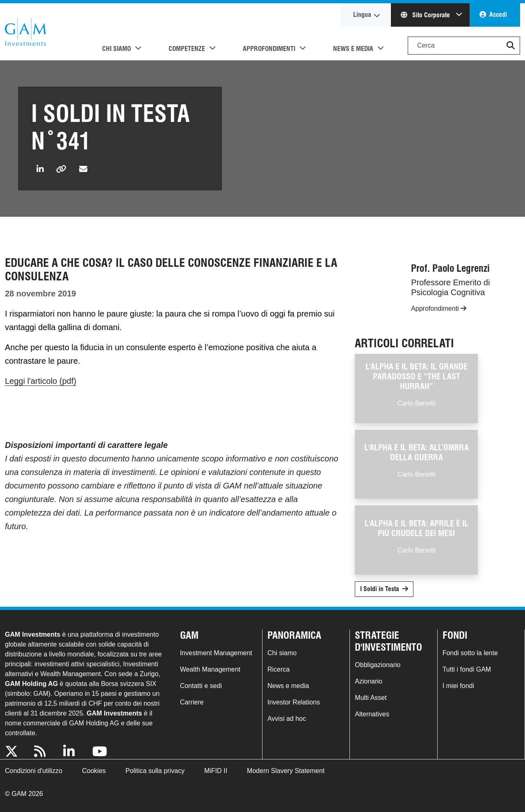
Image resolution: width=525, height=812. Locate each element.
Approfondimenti (439, 309)
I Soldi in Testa (380, 589)
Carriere (192, 702)
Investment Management (216, 653)
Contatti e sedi (201, 686)
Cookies (94, 771)
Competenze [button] (187, 49)
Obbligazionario (378, 665)
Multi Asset (371, 698)
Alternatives (372, 714)
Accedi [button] (498, 15)
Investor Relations (294, 702)
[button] (511, 46)
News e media (288, 686)
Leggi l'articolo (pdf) (41, 381)
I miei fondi (458, 686)
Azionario (369, 681)
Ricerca (278, 669)
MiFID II (216, 771)
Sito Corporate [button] (426, 15)
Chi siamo (282, 653)
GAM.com (25, 32)
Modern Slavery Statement (286, 771)
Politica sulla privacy (155, 771)
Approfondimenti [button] (269, 49)
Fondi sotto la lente (470, 653)
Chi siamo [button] (116, 49)
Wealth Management (210, 669)
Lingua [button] (362, 15)
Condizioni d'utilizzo (34, 771)
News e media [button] (353, 49)
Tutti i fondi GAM (467, 669)
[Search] (464, 46)
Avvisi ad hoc (287, 719)
